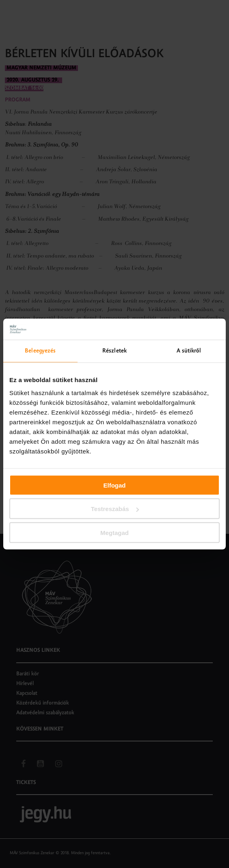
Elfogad (115, 485)
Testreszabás (115, 509)
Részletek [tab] (114, 351)
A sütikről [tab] (189, 351)
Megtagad (114, 532)
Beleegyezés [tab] (40, 351)
